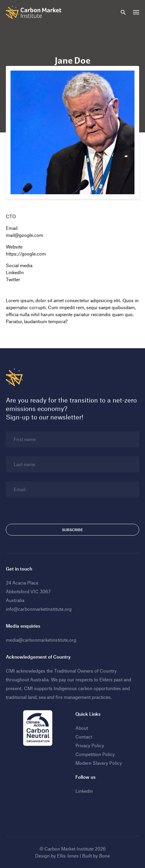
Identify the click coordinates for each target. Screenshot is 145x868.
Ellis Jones (68, 856)
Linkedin (84, 791)
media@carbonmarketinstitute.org (41, 640)
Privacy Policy (90, 745)
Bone (105, 856)
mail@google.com (25, 235)
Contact (84, 737)
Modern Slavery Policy (99, 763)
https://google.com (26, 254)
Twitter (13, 279)
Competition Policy (95, 754)
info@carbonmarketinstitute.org (39, 609)
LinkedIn (15, 272)
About (82, 728)
